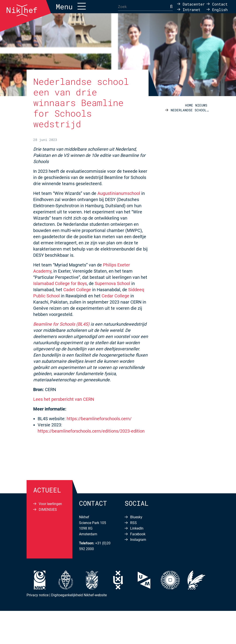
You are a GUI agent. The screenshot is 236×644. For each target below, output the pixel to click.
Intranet (192, 9)
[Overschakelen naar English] (217, 9)
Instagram (138, 540)
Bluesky (136, 517)
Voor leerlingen (50, 504)
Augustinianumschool (119, 193)
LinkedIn (137, 528)
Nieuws (201, 105)
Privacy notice (38, 595)
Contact (220, 4)
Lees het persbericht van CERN (64, 399)
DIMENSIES (48, 510)
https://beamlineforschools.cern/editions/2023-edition (91, 431)
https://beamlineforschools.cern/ (99, 419)
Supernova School (112, 283)
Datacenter (194, 4)
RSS (133, 523)
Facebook (138, 534)
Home (189, 105)
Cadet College (77, 290)
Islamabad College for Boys (60, 283)
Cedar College (115, 296)
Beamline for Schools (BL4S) (61, 324)
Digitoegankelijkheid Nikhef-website (79, 595)
